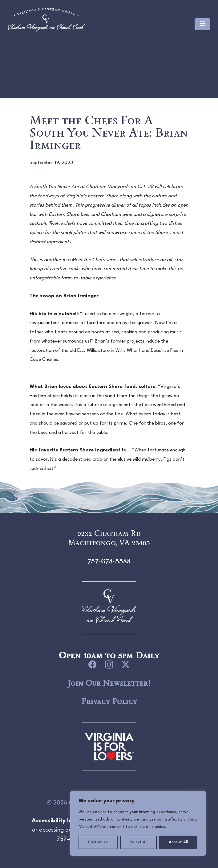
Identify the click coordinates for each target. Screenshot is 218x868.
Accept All (178, 842)
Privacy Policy (109, 701)
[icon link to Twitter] (126, 665)
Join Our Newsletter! (109, 683)
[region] (138, 823)
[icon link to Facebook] (92, 665)
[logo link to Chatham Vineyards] (109, 746)
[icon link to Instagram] (109, 665)
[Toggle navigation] (202, 24)
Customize (98, 842)
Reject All (139, 842)
